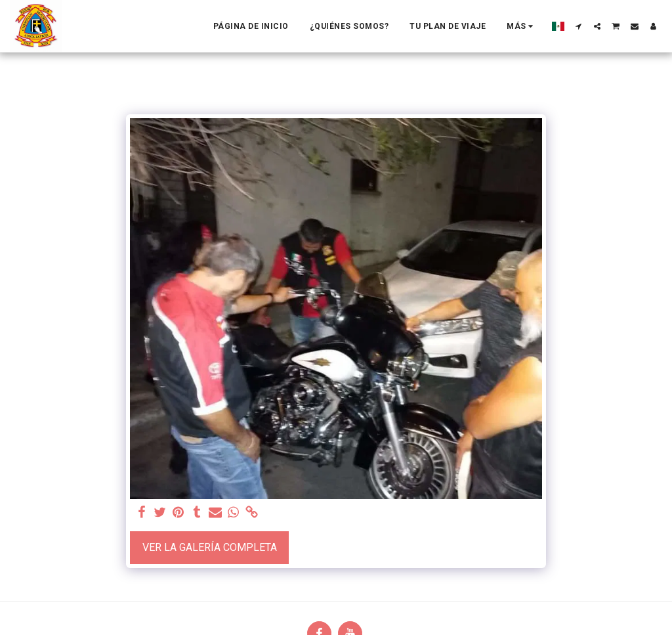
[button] (579, 26)
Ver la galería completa (210, 547)
